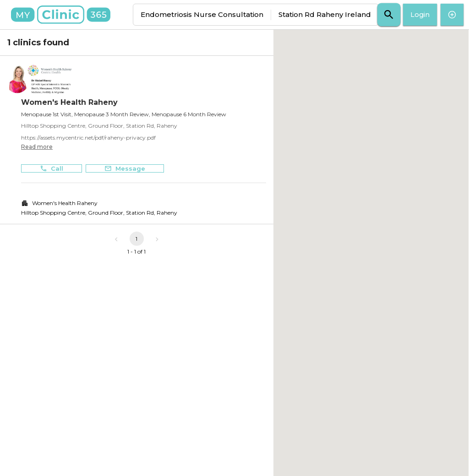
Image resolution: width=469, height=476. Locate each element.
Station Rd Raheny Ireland (325, 14)
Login (420, 15)
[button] (371, 245)
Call (52, 169)
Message (125, 169)
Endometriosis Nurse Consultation (202, 14)
